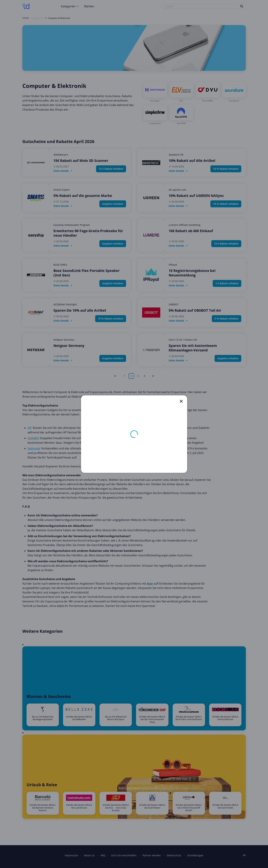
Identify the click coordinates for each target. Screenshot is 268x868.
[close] (181, 401)
